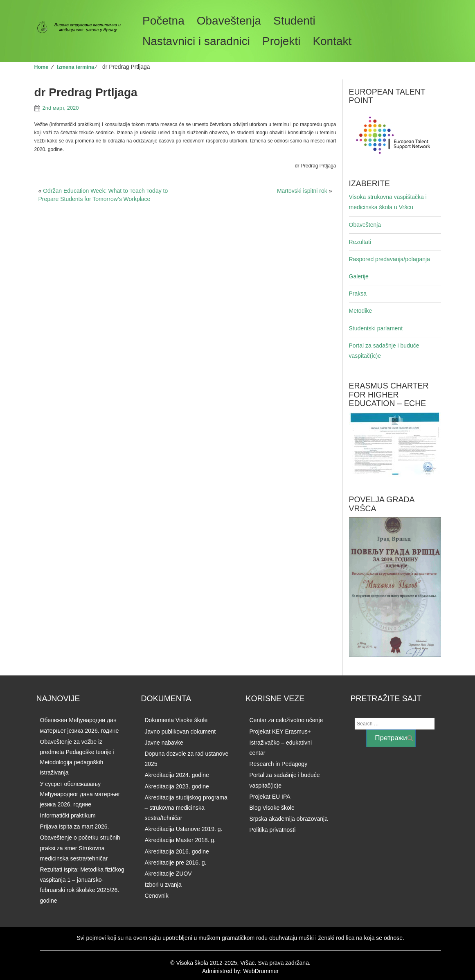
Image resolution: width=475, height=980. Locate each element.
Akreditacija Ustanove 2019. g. (184, 829)
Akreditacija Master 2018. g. (180, 840)
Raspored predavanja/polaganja (389, 259)
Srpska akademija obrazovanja (289, 819)
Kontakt (332, 41)
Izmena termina (75, 67)
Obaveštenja (229, 21)
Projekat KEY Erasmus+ (280, 732)
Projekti (281, 41)
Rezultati (360, 242)
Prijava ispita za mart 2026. (75, 826)
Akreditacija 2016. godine (177, 851)
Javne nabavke (164, 743)
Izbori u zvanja (163, 885)
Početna (163, 21)
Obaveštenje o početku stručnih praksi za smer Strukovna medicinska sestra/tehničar (80, 848)
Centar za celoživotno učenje (286, 720)
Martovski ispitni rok (302, 191)
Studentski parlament (376, 328)
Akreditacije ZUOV (168, 874)
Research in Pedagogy (279, 764)
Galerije (359, 276)
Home (42, 67)
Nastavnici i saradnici (196, 41)
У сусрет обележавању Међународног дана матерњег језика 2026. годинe (80, 794)
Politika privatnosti (273, 830)
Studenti (294, 21)
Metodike (361, 311)
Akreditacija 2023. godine (177, 786)
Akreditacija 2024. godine (177, 775)
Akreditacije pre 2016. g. (176, 863)
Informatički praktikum (68, 815)
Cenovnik (157, 896)
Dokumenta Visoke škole (176, 720)
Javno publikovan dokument (180, 732)
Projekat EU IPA (270, 797)
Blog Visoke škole (272, 808)
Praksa (358, 294)
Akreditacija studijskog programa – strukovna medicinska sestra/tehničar (186, 808)
